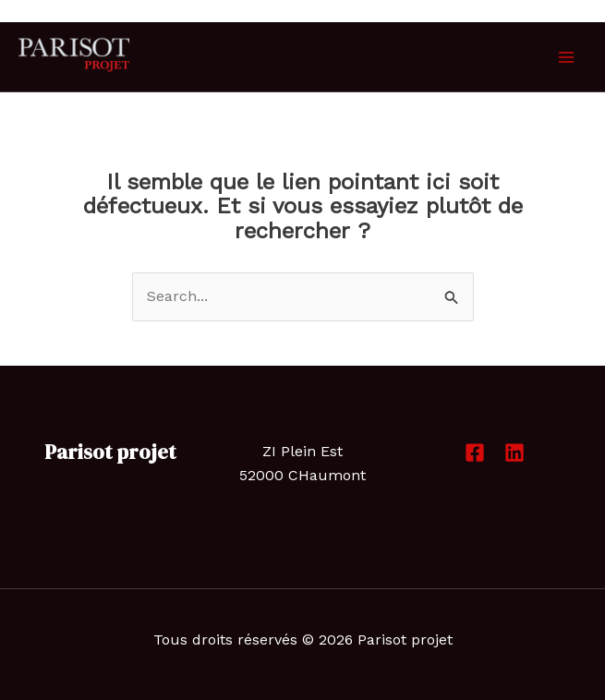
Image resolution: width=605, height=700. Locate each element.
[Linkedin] (514, 453)
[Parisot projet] (74, 55)
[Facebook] (475, 453)
